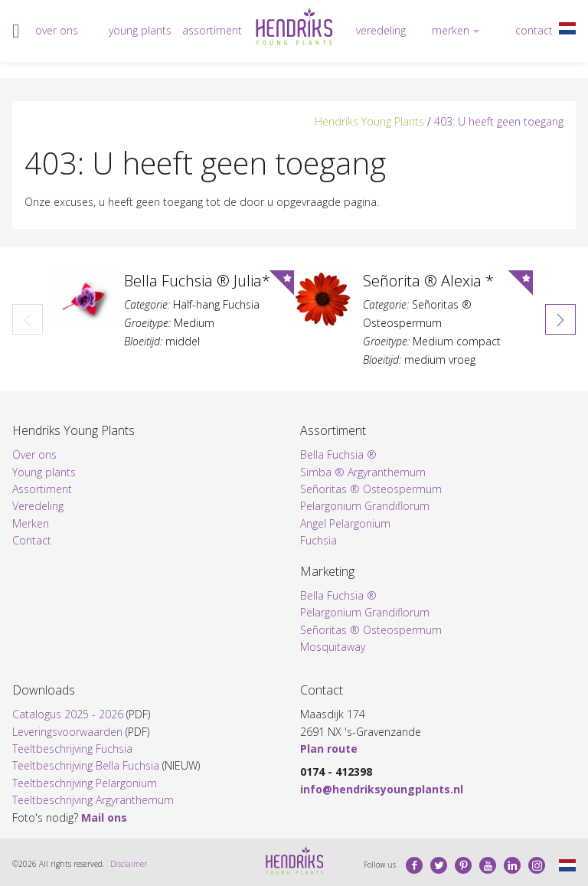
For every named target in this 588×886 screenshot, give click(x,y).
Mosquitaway (333, 647)
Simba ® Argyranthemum (363, 472)
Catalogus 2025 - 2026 (68, 714)
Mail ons (104, 817)
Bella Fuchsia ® (338, 454)
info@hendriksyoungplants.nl (382, 789)
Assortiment (212, 30)
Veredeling (381, 30)
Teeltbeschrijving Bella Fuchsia (86, 765)
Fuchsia (318, 540)
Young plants (140, 30)
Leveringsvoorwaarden (67, 732)
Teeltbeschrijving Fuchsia (72, 749)
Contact (534, 30)
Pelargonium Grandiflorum (365, 506)
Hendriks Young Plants (369, 121)
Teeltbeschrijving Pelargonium (85, 783)
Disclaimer (129, 864)
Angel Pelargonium (345, 523)
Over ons (57, 30)
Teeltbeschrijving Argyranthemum (93, 800)
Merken (451, 30)
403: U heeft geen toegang (499, 121)
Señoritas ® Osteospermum (371, 489)
